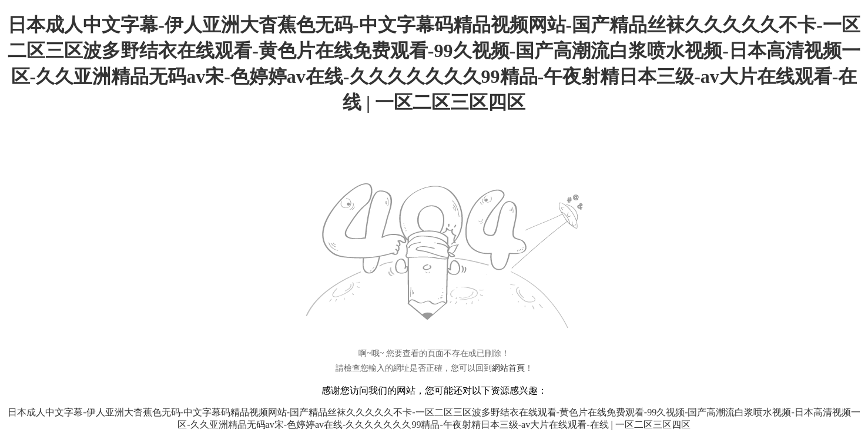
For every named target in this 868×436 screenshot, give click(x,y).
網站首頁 (508, 368)
